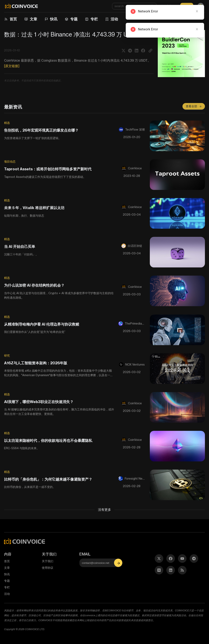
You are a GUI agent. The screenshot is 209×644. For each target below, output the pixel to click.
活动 (114, 19)
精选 (7, 123)
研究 (7, 355)
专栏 (94, 19)
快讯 (54, 19)
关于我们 (48, 561)
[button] (150, 50)
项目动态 (10, 161)
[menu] (103, 19)
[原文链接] (12, 66)
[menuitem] (11, 19)
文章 (33, 19)
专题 (74, 19)
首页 (13, 19)
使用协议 (48, 568)
